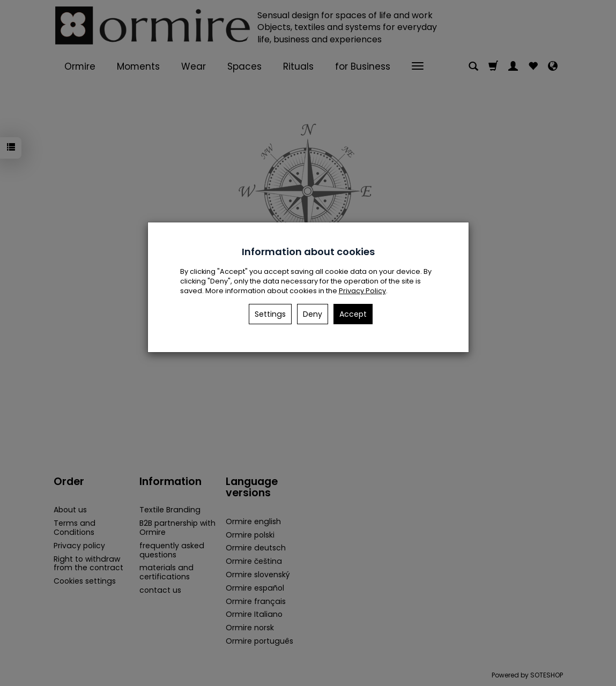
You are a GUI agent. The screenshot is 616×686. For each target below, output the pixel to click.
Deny (313, 314)
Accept (353, 314)
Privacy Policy (362, 291)
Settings (270, 314)
